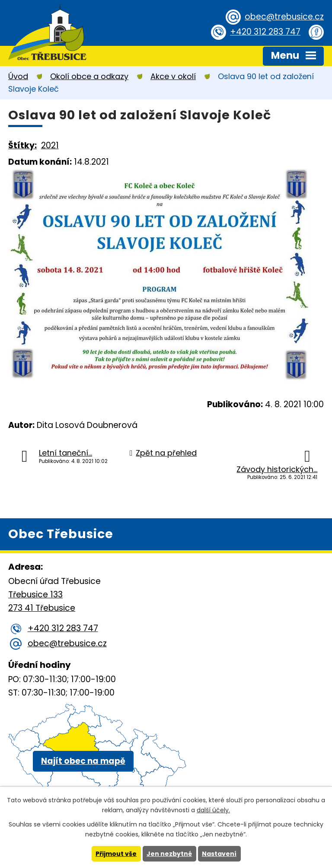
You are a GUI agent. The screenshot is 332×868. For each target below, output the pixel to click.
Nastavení (219, 854)
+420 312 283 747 (265, 32)
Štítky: (22, 145)
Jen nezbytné (169, 854)
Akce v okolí (173, 76)
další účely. (213, 810)
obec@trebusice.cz (284, 17)
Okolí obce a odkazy (89, 76)
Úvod (18, 76)
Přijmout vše (116, 854)
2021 (50, 145)
